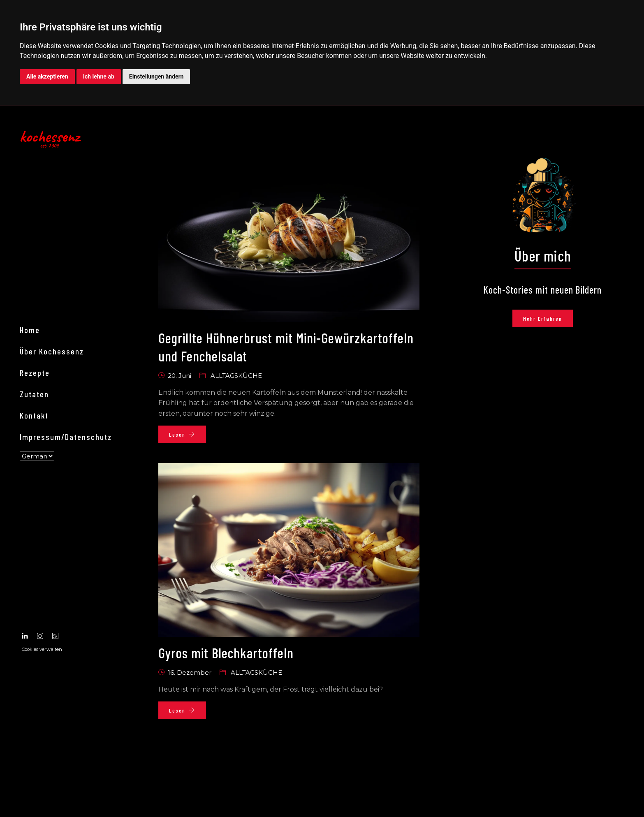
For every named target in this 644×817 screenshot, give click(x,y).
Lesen (188, 436)
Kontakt (39, 535)
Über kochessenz (57, 470)
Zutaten (39, 513)
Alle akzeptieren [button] (47, 76)
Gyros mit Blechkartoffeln (235, 655)
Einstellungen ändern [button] (156, 76)
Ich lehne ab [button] (99, 76)
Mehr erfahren (548, 321)
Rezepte (40, 492)
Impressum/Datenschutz (71, 556)
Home (35, 449)
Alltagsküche (242, 378)
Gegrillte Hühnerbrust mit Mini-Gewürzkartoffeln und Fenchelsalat (261, 349)
